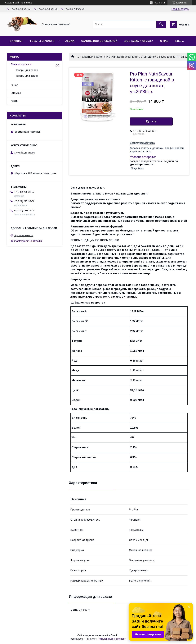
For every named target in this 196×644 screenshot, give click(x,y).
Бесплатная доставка (142, 143)
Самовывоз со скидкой (99, 41)
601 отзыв (160, 3)
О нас (164, 41)
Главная (16, 41)
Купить (151, 121)
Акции (70, 41)
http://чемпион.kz (24, 235)
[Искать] (161, 24)
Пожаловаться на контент (112, 639)
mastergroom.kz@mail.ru (28, 241)
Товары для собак (27, 70)
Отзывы (16, 93)
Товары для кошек (27, 76)
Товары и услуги (42, 41)
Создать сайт (12, 3)
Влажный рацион (93, 57)
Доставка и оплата (139, 41)
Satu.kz (115, 635)
